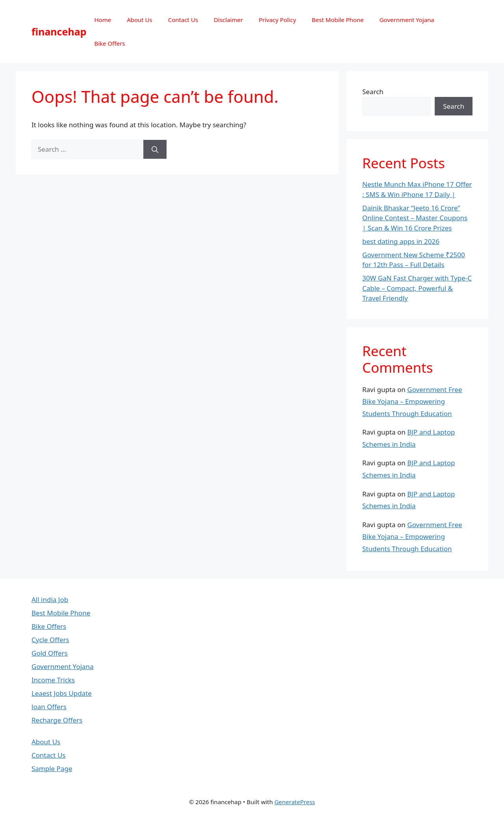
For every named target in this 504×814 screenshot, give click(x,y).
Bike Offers (109, 43)
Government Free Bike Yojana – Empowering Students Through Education (412, 401)
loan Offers (49, 707)
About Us (140, 20)
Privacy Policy (277, 20)
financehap (59, 32)
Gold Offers (50, 653)
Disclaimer (228, 20)
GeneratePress (295, 802)
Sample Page (52, 768)
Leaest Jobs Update (62, 693)
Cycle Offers (50, 640)
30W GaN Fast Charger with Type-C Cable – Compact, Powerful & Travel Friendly (417, 288)
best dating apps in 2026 (401, 241)
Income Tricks (53, 680)
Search (373, 92)
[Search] (155, 149)
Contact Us (183, 20)
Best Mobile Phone (338, 20)
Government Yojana (407, 20)
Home (103, 20)
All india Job (50, 599)
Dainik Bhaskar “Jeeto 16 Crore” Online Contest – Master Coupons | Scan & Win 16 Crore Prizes (415, 218)
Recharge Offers (57, 720)
